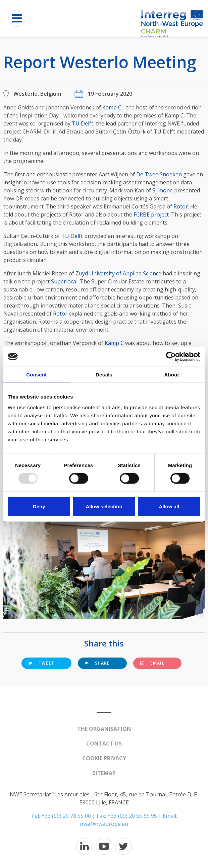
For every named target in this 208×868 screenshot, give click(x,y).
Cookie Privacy (104, 758)
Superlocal (64, 281)
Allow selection (104, 506)
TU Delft (83, 123)
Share (97, 663)
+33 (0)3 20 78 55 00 (66, 816)
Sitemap (104, 773)
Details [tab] (104, 375)
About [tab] (171, 375)
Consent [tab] (36, 375)
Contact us (104, 744)
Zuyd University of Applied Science (118, 273)
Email (152, 663)
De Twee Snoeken (159, 174)
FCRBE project (151, 214)
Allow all (169, 506)
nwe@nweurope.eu (104, 824)
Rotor (181, 206)
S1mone (163, 190)
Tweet (41, 663)
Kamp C (112, 107)
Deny (39, 506)
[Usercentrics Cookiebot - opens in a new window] (171, 357)
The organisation (104, 729)
